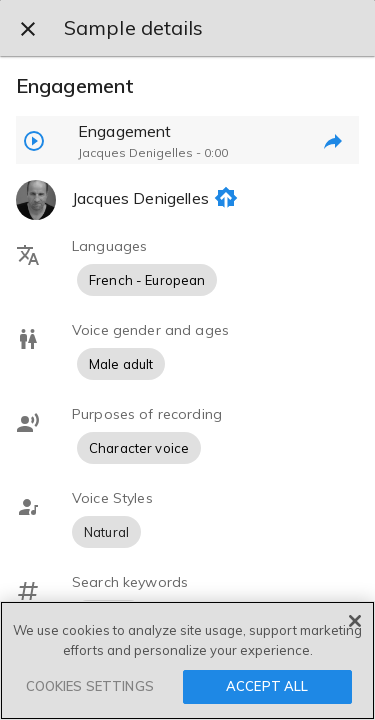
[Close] (355, 621)
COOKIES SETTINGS (90, 686)
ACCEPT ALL (267, 686)
